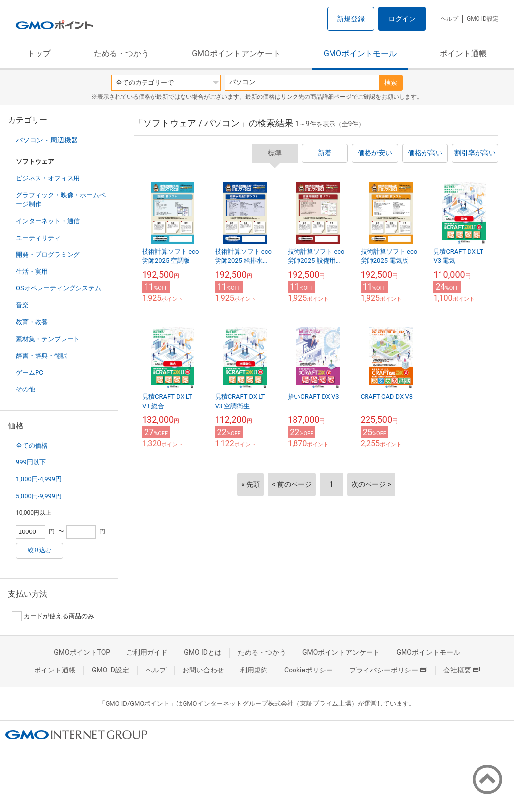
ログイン (402, 19)
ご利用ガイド (147, 652)
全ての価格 (32, 445)
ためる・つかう (121, 53)
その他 (25, 389)
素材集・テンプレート (48, 339)
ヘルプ (449, 19)
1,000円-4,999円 (39, 479)
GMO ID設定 (483, 19)
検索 (391, 83)
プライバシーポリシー (388, 670)
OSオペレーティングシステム (58, 288)
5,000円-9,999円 (39, 496)
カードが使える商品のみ (53, 616)
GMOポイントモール (360, 53)
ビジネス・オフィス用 (48, 178)
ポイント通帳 (463, 53)
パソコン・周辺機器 (47, 140)
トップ (39, 53)
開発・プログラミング (48, 255)
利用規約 (254, 670)
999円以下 (31, 462)
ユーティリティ (38, 238)
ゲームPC (30, 372)
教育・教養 (32, 322)
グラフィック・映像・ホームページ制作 (61, 199)
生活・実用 (32, 271)
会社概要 (462, 670)
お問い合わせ (203, 670)
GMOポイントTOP (82, 652)
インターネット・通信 (48, 221)
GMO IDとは (203, 652)
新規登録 (351, 19)
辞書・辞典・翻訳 (41, 356)
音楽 (22, 305)
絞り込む (39, 550)
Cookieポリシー (309, 670)
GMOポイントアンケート (236, 53)
